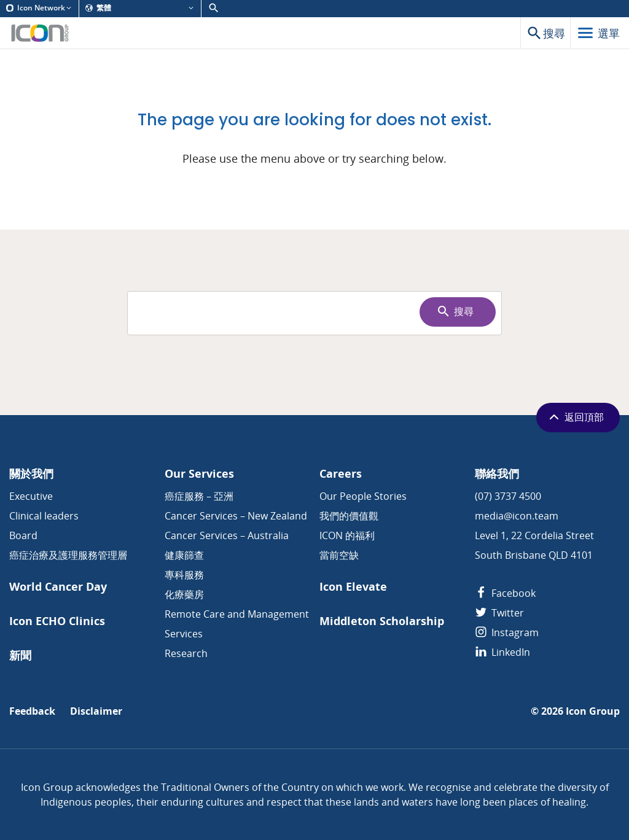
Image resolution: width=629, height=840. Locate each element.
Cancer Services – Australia (227, 535)
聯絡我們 (497, 474)
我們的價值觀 (349, 516)
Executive (31, 496)
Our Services (199, 474)
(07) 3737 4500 (508, 496)
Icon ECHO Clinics (57, 621)
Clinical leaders (44, 516)
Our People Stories (363, 496)
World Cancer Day (58, 587)
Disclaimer (96, 711)
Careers (341, 474)
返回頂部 (575, 417)
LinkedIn (502, 652)
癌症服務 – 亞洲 (199, 496)
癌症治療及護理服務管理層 (68, 555)
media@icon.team (517, 516)
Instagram (507, 632)
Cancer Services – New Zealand (236, 516)
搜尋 (455, 311)
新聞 (20, 655)
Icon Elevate (353, 587)
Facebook (505, 593)
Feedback (32, 711)
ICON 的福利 (347, 535)
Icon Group (593, 711)
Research (186, 653)
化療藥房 (184, 594)
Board (23, 535)
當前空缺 (339, 555)
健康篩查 (184, 555)
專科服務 (184, 575)
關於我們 (31, 474)
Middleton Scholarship (382, 621)
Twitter (499, 613)
